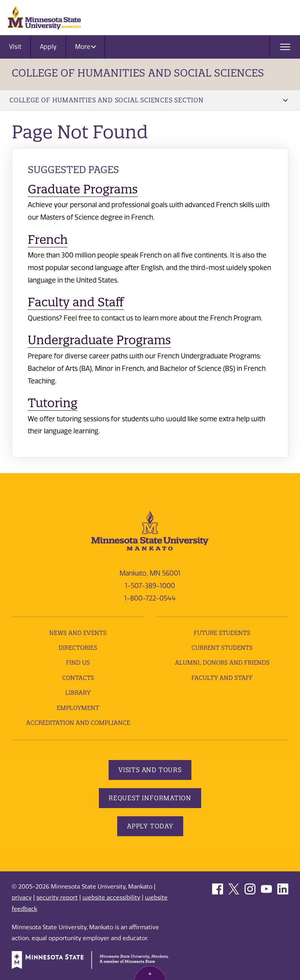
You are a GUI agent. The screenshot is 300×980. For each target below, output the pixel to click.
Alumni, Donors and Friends (222, 663)
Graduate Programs (83, 189)
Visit (15, 47)
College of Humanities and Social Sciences (138, 73)
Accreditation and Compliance (78, 723)
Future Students (222, 633)
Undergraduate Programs (99, 340)
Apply (48, 47)
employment (78, 708)
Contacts (78, 678)
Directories (78, 648)
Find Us (78, 663)
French (48, 240)
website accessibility (111, 898)
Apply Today (150, 826)
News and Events (78, 633)
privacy (22, 898)
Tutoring (53, 403)
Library (78, 693)
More (86, 47)
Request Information (150, 798)
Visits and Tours (150, 770)
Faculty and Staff (76, 302)
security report (57, 898)
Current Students (222, 648)
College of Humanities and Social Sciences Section (149, 100)
